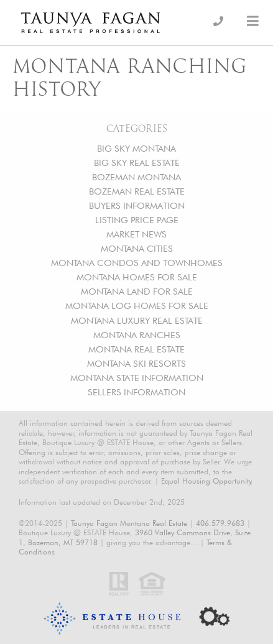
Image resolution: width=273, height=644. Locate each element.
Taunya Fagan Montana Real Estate (129, 523)
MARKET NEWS (136, 234)
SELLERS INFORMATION (136, 392)
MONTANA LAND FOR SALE (137, 291)
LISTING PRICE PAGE (137, 220)
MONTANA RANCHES (137, 335)
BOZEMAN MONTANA (136, 177)
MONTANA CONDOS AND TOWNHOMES (137, 263)
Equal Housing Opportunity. (207, 481)
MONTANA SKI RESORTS (136, 363)
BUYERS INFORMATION (137, 205)
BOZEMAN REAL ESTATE (137, 191)
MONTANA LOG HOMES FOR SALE (137, 306)
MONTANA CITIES (137, 248)
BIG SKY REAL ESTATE (137, 163)
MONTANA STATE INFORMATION (137, 378)
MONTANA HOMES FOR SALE (137, 277)
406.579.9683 (220, 523)
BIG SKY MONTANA (136, 148)
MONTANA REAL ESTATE (136, 349)
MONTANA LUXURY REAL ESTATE (137, 320)
